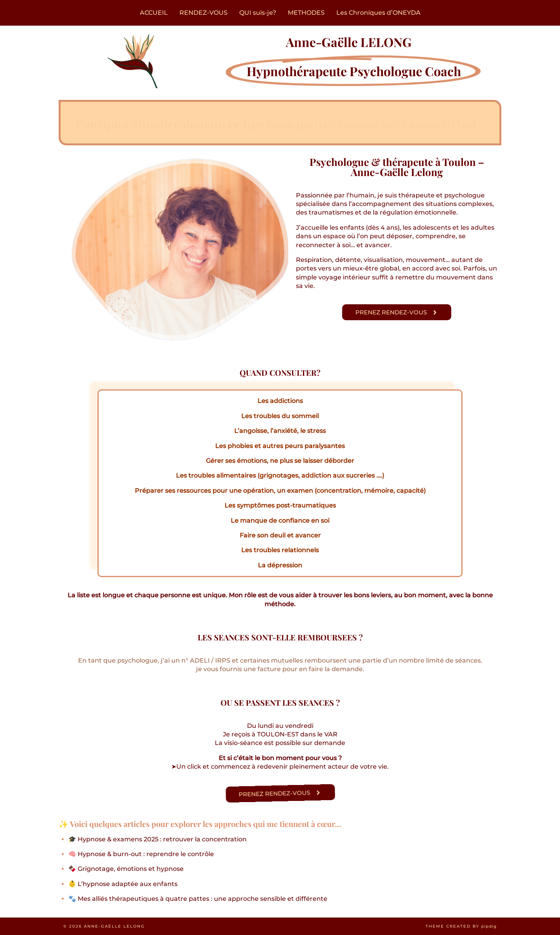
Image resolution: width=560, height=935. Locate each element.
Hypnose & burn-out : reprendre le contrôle (146, 854)
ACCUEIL (154, 13)
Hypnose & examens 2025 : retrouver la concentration (162, 839)
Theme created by (461, 926)
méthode (279, 604)
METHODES (306, 13)
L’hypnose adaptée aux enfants (128, 884)
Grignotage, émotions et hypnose (131, 869)
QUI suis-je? (258, 13)
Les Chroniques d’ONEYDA (378, 13)
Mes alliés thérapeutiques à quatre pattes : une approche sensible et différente (203, 899)
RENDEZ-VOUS (203, 13)
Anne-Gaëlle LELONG (114, 926)
